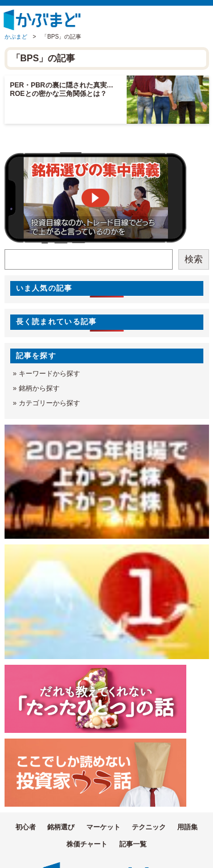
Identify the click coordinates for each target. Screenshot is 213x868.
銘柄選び (61, 827)
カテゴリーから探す (49, 403)
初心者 (26, 827)
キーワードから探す (49, 374)
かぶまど (16, 37)
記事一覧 (133, 844)
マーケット (103, 827)
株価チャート (87, 844)
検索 (194, 259)
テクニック (149, 827)
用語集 (187, 827)
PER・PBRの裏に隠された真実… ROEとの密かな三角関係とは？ (65, 89)
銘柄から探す (39, 388)
